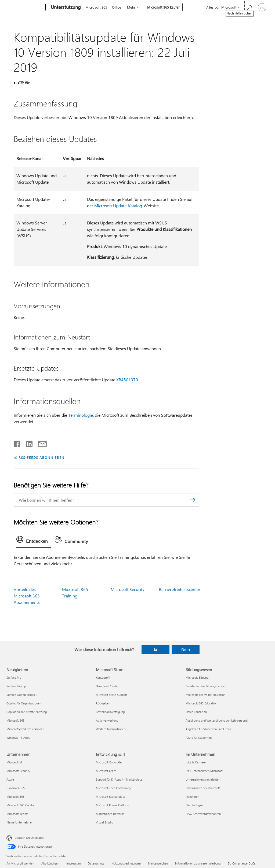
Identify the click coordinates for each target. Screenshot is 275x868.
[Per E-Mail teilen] (40, 443)
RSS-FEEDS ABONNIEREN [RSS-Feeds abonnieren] (41, 457)
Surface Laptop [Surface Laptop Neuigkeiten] (16, 686)
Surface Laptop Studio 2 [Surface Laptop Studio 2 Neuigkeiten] (22, 695)
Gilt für (23, 83)
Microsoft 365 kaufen (166, 7)
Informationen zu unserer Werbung (198, 863)
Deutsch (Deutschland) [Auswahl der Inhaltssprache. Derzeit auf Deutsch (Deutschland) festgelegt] (29, 838)
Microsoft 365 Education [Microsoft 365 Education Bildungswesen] (201, 703)
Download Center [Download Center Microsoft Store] (107, 686)
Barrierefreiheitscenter (180, 589)
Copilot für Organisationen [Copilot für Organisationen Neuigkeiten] (24, 703)
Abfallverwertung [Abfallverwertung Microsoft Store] (107, 720)
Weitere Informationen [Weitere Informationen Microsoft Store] (111, 729)
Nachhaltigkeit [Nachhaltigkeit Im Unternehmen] (195, 805)
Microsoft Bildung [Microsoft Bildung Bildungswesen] (197, 677)
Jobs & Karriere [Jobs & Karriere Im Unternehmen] (196, 762)
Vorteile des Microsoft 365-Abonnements (28, 596)
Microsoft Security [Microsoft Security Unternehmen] (18, 771)
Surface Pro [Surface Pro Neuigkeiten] (14, 677)
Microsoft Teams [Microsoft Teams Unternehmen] (17, 814)
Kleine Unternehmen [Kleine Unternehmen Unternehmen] (20, 822)
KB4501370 (127, 380)
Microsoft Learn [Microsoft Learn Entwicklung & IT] (106, 771)
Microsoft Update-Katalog (118, 206)
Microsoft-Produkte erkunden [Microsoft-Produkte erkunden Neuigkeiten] (25, 729)
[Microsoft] (25, 8)
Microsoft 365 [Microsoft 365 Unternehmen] (15, 797)
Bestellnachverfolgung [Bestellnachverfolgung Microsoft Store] (110, 712)
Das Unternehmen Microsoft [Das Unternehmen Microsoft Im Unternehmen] (204, 771)
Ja (155, 649)
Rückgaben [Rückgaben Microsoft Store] (103, 703)
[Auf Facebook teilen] (17, 443)
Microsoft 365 (96, 7)
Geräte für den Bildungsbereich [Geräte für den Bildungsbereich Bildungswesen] (206, 686)
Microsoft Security (128, 589)
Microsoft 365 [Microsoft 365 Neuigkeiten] (15, 720)
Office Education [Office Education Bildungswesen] (196, 712)
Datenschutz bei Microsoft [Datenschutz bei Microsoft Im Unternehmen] (203, 788)
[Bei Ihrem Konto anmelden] (262, 7)
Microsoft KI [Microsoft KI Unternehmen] (14, 762)
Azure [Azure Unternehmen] (10, 779)
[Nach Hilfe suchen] (249, 7)
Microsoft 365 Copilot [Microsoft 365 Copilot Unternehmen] (21, 805)
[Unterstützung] (65, 8)
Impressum (73, 863)
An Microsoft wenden (20, 863)
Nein (185, 649)
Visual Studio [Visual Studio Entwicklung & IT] (104, 822)
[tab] (33, 541)
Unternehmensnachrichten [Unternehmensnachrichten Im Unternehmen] (203, 779)
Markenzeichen (158, 863)
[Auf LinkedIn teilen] (27, 443)
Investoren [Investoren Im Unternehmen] (192, 797)
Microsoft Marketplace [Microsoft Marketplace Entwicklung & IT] (111, 797)
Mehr (133, 7)
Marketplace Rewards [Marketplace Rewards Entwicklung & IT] (110, 814)
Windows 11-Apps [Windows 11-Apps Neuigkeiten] (18, 738)
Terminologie (81, 415)
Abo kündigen (50, 863)
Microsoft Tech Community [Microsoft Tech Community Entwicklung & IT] (113, 788)
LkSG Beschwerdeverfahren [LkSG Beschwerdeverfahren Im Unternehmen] (203, 814)
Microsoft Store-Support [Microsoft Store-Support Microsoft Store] (112, 695)
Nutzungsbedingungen (126, 863)
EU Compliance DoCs (242, 863)
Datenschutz (96, 863)
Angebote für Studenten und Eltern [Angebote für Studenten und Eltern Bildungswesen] (208, 729)
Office (118, 7)
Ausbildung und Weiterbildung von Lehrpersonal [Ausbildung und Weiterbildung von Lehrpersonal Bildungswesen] (217, 720)
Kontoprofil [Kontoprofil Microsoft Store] (103, 677)
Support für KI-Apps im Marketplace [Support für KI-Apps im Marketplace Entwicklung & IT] (119, 779)
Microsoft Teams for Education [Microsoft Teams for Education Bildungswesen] (205, 695)
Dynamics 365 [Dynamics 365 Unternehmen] (16, 788)
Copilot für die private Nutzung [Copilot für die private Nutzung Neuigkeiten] (27, 712)
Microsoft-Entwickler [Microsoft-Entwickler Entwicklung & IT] (109, 762)
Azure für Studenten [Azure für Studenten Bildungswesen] (199, 738)
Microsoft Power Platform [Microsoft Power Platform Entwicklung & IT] (112, 805)
